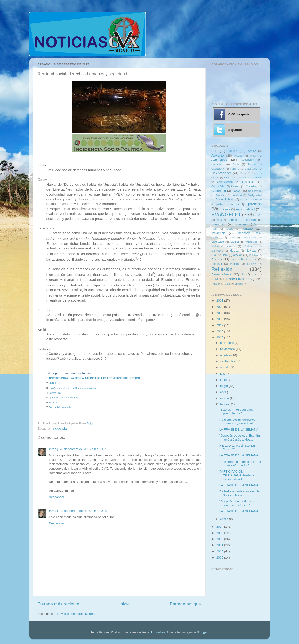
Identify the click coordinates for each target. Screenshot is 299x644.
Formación (219, 224)
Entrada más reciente (58, 604)
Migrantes (251, 242)
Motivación (250, 246)
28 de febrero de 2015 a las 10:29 (84, 449)
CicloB (215, 178)
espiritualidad (246, 209)
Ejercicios (254, 204)
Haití (214, 229)
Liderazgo (218, 242)
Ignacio (248, 229)
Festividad (251, 220)
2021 (220, 301)
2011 (220, 545)
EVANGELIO (226, 215)
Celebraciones (221, 173)
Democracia (255, 191)
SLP (254, 274)
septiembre (228, 361)
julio (223, 374)
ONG (214, 255)
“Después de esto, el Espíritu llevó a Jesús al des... (240, 437)
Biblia (236, 164)
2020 (220, 307)
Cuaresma (219, 191)
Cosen (235, 186)
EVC (259, 215)
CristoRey (251, 186)
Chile (255, 173)
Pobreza (217, 264)
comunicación (225, 182)
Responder (57, 497)
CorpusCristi (218, 186)
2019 (220, 313)
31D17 (232, 151)
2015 (220, 337)
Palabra (253, 255)
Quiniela (252, 264)
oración (238, 255)
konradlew (158, 632)
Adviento (218, 155)
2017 (220, 325)
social (215, 279)
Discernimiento (225, 199)
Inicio (125, 604)
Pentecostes (249, 260)
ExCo (219, 220)
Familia (232, 220)
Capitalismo (218, 169)
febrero (226, 404)
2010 (220, 551)
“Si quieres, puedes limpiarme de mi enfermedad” (240, 464)
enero (224, 519)
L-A (232, 238)
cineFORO (230, 178)
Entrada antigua (185, 604)
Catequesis (251, 169)
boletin (252, 164)
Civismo (257, 178)
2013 (220, 533)
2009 (220, 557)
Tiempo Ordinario (237, 279)
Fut (255, 224)
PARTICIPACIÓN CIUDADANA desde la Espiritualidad (237, 475)
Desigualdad (255, 195)
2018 (220, 319)
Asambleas (219, 160)
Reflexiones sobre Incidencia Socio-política (240, 493)
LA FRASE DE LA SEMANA (239, 429)
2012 (220, 539)
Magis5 (235, 242)
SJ (243, 274)
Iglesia (230, 229)
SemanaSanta (221, 274)
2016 (220, 331)
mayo (224, 386)
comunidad (248, 182)
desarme (237, 195)
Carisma (235, 169)
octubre (226, 355)
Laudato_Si (249, 238)
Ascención (248, 160)
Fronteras (241, 224)
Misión (215, 246)
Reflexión (222, 269)
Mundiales (217, 251)
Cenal (243, 173)
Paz (233, 260)
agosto (225, 367)
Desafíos (221, 195)
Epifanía (225, 209)
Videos (239, 284)
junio (224, 380)
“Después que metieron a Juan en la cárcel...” (237, 503)
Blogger (202, 632)
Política (235, 264)
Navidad (251, 251)
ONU (225, 255)
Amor (253, 156)
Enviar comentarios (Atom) (76, 614)
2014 (220, 527)
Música (234, 251)
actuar (252, 151)
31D (214, 151)
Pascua (217, 259)
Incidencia (60, 429)
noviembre (228, 349)
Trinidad (216, 284)
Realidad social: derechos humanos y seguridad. (237, 422)
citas (244, 178)
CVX (237, 191)
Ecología (233, 204)
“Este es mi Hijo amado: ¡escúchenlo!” (236, 411)
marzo (225, 398)
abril (223, 392)
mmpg (54, 449)
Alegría (238, 156)
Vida (227, 284)
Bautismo (217, 164)
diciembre (227, 343)
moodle (231, 246)
